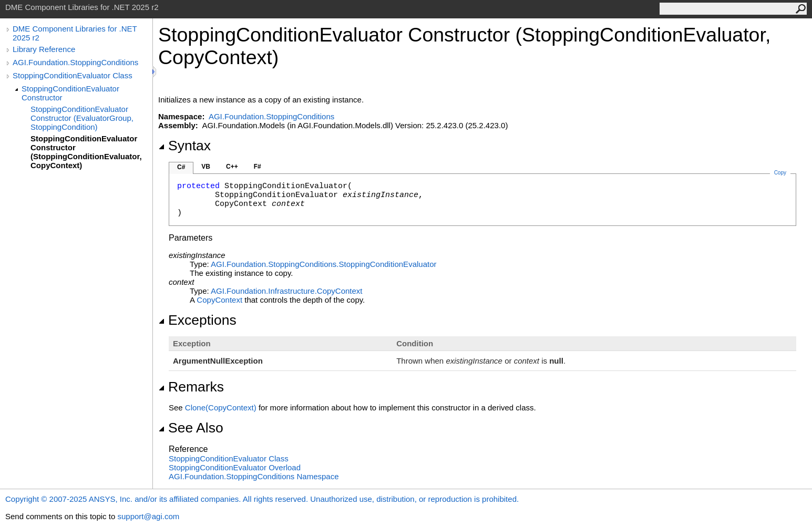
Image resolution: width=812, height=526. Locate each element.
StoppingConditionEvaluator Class (73, 75)
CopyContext (219, 300)
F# (258, 167)
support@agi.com (148, 516)
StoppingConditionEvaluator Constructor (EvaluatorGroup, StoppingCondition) (82, 118)
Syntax (184, 146)
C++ (232, 167)
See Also (191, 428)
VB (206, 167)
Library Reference (44, 49)
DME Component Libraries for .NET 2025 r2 (75, 33)
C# (181, 167)
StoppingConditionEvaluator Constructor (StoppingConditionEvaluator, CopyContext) (86, 152)
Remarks (191, 387)
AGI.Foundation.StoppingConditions (75, 62)
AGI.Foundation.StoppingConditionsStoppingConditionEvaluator (323, 264)
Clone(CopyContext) (221, 408)
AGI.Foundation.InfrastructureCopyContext (287, 291)
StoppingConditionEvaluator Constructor (70, 93)
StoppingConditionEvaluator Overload (235, 467)
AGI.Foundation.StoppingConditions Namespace (254, 476)
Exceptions (197, 320)
